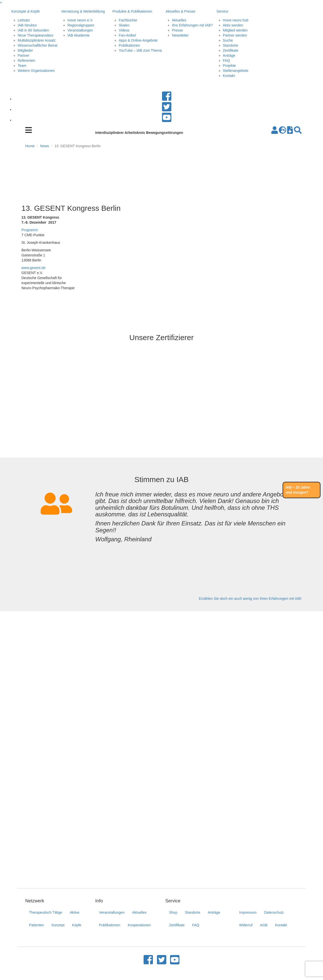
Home (30, 146)
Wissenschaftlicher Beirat (37, 45)
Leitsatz (24, 20)
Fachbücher (128, 20)
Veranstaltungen (80, 30)
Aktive (74, 912)
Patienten (36, 925)
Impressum (248, 912)
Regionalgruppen (81, 25)
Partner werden (235, 35)
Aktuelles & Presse (180, 11)
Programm (30, 230)
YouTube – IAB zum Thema (140, 50)
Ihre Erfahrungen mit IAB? (192, 25)
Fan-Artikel (127, 35)
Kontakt (229, 76)
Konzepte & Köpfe (26, 11)
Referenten (26, 61)
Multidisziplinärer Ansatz (37, 40)
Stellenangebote (236, 71)
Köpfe (77, 925)
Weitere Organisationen (36, 71)
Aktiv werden (233, 25)
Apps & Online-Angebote (138, 40)
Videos (124, 30)
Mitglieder (25, 50)
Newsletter (180, 35)
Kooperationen (139, 925)
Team (22, 66)
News (45, 146)
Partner (23, 55)
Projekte (229, 66)
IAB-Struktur (27, 25)
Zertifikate (231, 50)
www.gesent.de (33, 268)
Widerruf (246, 925)
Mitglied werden (235, 30)
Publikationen (129, 45)
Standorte (231, 45)
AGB (264, 925)
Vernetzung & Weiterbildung (83, 11)
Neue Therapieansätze (35, 35)
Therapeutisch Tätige (46, 912)
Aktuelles (179, 20)
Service (222, 11)
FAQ (226, 61)
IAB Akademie (78, 35)
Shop (173, 912)
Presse (177, 30)
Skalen (124, 25)
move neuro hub (236, 20)
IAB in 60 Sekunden (33, 30)
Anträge (229, 55)
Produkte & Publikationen (132, 11)
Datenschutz (274, 912)
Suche (228, 40)
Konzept (58, 925)
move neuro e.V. (80, 20)
